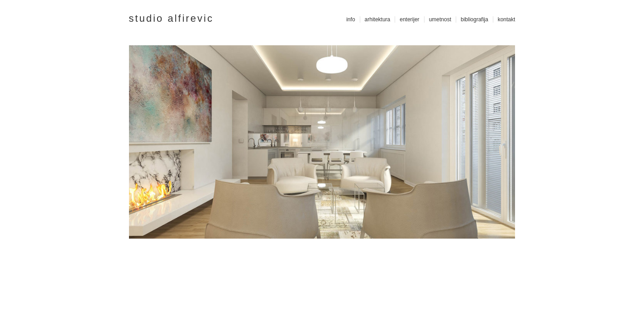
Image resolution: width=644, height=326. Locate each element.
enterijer (409, 19)
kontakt (507, 19)
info (351, 19)
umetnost (440, 19)
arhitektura (378, 19)
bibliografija (475, 19)
